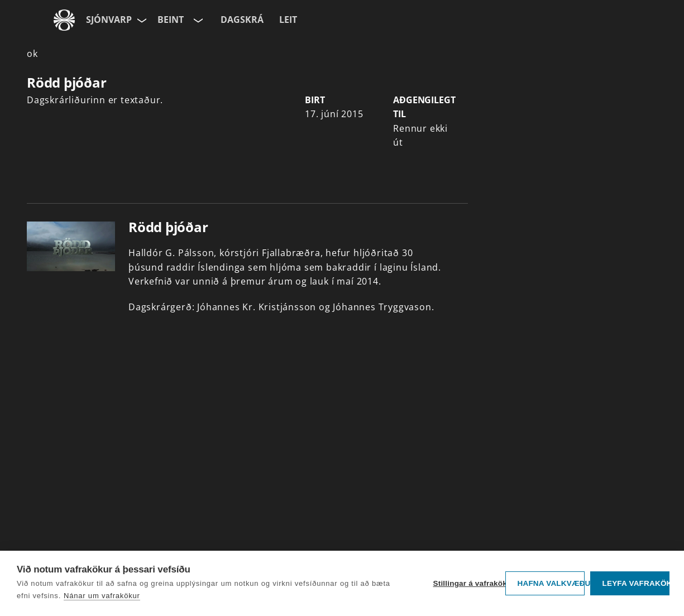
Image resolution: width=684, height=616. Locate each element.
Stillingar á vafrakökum (466, 583)
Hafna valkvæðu (551, 583)
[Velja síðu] (141, 20)
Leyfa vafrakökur (636, 583)
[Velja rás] (197, 20)
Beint (171, 20)
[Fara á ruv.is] (64, 20)
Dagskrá (242, 20)
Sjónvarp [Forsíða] (109, 20)
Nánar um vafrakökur (102, 596)
